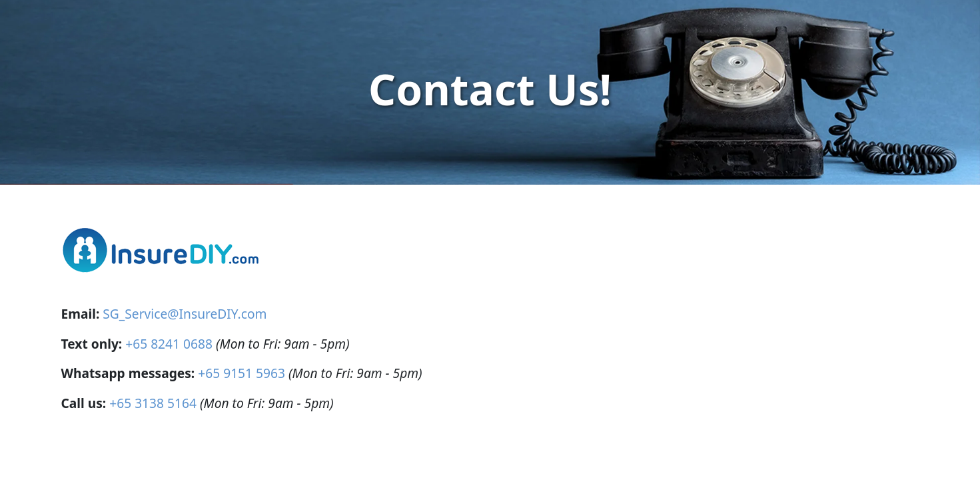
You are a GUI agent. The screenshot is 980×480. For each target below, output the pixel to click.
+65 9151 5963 (242, 373)
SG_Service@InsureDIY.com (185, 314)
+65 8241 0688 (169, 344)
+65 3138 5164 (153, 403)
